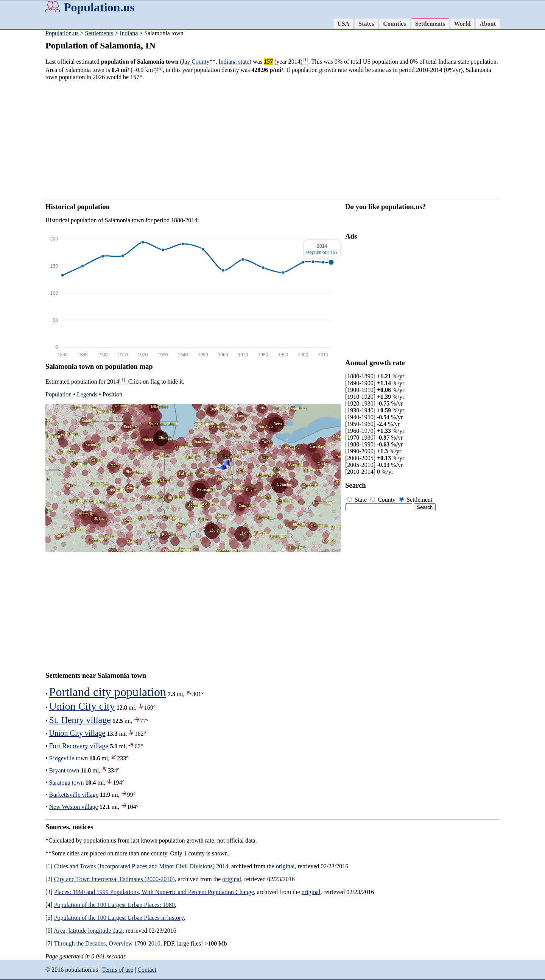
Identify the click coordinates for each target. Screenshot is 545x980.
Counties (394, 24)
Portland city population (108, 692)
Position (112, 394)
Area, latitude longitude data (88, 931)
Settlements (430, 24)
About (488, 24)
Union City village (77, 733)
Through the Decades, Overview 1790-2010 (107, 943)
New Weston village (74, 807)
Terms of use (118, 970)
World (462, 24)
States (366, 24)
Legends (87, 394)
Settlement (416, 500)
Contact (147, 970)
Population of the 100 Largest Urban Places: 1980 (114, 905)
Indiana (129, 33)
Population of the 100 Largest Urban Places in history (119, 918)
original (285, 866)
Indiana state (234, 62)
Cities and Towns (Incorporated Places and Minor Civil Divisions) (134, 866)
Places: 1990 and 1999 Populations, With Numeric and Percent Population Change (154, 892)
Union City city (82, 706)
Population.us (99, 7)
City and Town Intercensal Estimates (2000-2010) (114, 879)
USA (343, 24)
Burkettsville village (74, 795)
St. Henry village (80, 720)
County (384, 500)
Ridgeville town (69, 758)
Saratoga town (67, 783)
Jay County (196, 62)
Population (58, 394)
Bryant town (64, 770)
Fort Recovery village (79, 746)
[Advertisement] (272, 140)
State (358, 500)
